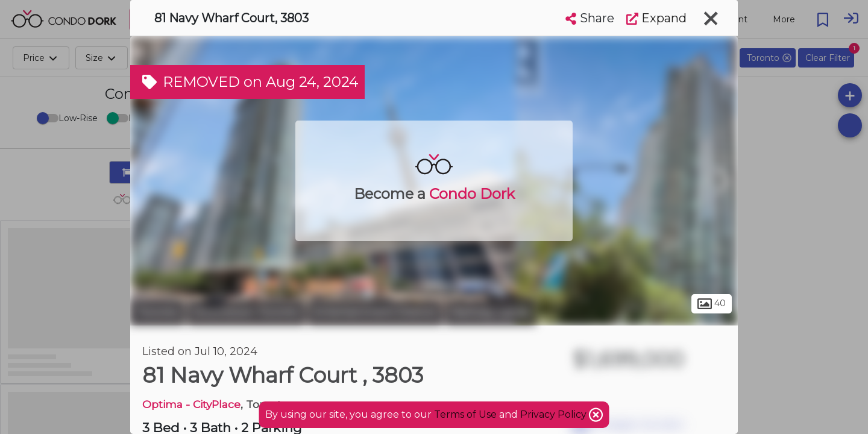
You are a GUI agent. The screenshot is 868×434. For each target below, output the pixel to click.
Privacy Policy (555, 414)
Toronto (157, 312)
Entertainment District (375, 312)
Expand (656, 18)
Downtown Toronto (246, 312)
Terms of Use (465, 414)
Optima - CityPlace (191, 404)
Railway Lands (491, 312)
